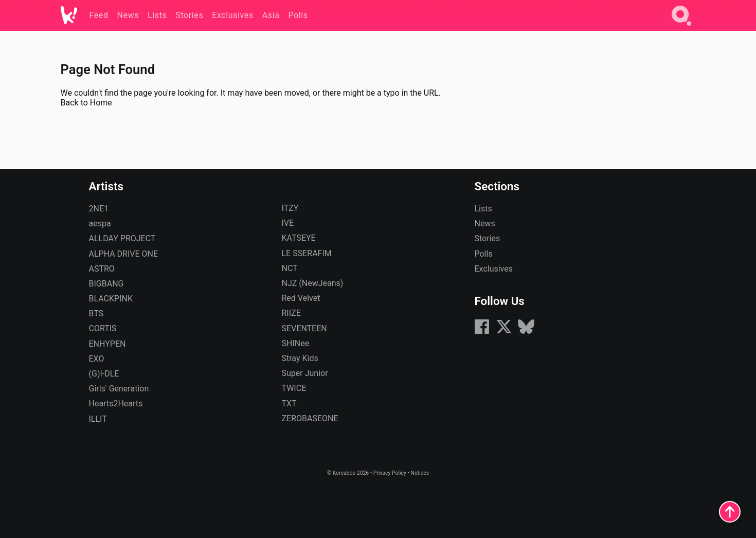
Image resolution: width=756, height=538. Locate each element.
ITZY (290, 208)
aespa (100, 223)
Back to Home (86, 103)
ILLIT (98, 419)
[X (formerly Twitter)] (504, 332)
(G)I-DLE (104, 374)
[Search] (681, 28)
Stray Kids (300, 358)
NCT (290, 268)
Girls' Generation (119, 389)
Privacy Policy (390, 473)
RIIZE (291, 313)
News (485, 223)
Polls (484, 254)
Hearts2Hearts (116, 403)
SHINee (296, 343)
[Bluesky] (526, 332)
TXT (289, 403)
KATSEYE (299, 238)
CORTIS (103, 328)
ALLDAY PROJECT (122, 238)
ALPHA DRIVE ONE (124, 254)
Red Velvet (301, 298)
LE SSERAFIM (307, 253)
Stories (488, 238)
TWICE (294, 388)
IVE (288, 223)
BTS (96, 313)
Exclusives (494, 269)
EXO (97, 359)
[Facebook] (482, 332)
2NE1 (99, 209)
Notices (420, 473)
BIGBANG (106, 284)
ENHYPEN (107, 344)
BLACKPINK (111, 299)
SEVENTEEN (304, 328)
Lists (483, 209)
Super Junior (305, 373)
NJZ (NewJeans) (313, 283)
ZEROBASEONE (310, 418)
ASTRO (102, 269)
